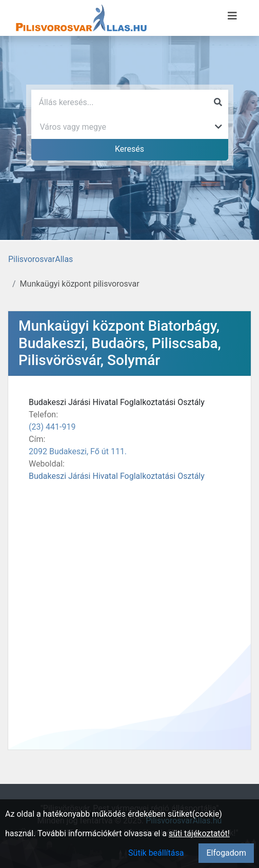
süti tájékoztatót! (199, 833)
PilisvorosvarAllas (41, 259)
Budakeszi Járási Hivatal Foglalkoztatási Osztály (117, 476)
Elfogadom (226, 853)
